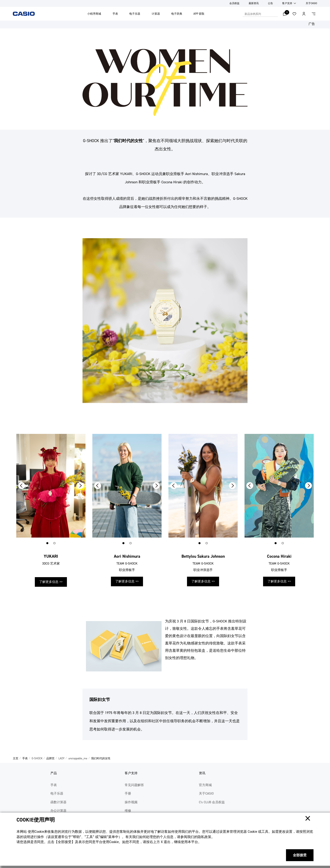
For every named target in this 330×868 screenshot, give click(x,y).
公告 (270, 3)
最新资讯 (254, 3)
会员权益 (234, 3)
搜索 (275, 14)
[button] (47, 543)
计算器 (156, 14)
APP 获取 (199, 14)
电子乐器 (135, 14)
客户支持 (287, 3)
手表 (115, 14)
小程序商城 (94, 14)
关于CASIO (311, 3)
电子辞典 (177, 14)
